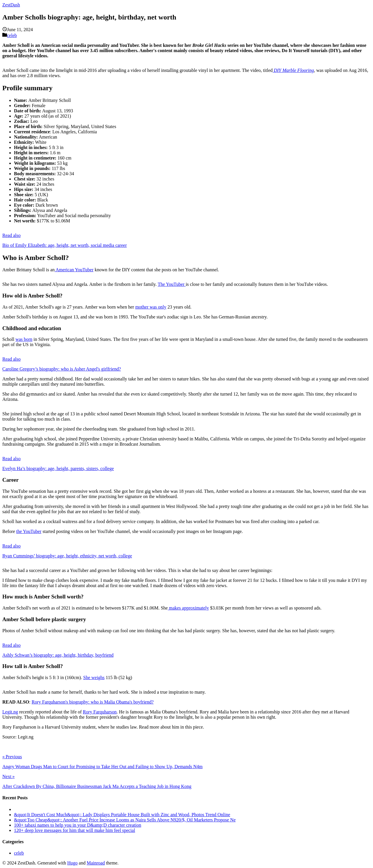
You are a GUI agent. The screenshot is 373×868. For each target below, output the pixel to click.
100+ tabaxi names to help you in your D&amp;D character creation (78, 825)
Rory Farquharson (100, 712)
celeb (12, 35)
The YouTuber (172, 284)
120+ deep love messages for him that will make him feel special (75, 830)
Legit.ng (10, 712)
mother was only (151, 307)
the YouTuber (29, 531)
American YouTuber (74, 270)
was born (24, 339)
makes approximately (188, 608)
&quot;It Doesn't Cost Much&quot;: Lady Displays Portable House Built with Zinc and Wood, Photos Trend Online (122, 815)
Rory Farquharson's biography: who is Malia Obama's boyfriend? (93, 702)
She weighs (94, 677)
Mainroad (96, 863)
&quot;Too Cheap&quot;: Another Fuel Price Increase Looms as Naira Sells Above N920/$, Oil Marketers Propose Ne (125, 820)
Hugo (73, 863)
